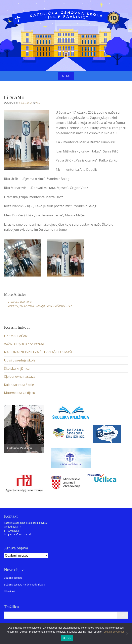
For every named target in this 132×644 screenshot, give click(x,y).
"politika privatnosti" (114, 632)
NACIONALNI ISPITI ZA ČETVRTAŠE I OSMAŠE (38, 352)
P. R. (38, 103)
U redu (67, 638)
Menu (66, 76)
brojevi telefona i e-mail (17, 534)
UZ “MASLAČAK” (16, 336)
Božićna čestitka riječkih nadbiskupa (25, 585)
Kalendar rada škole (19, 385)
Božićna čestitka (13, 578)
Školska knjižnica (17, 368)
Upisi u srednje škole (20, 360)
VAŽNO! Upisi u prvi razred (24, 344)
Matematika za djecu (19, 393)
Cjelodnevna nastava (20, 377)
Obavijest (9, 591)
